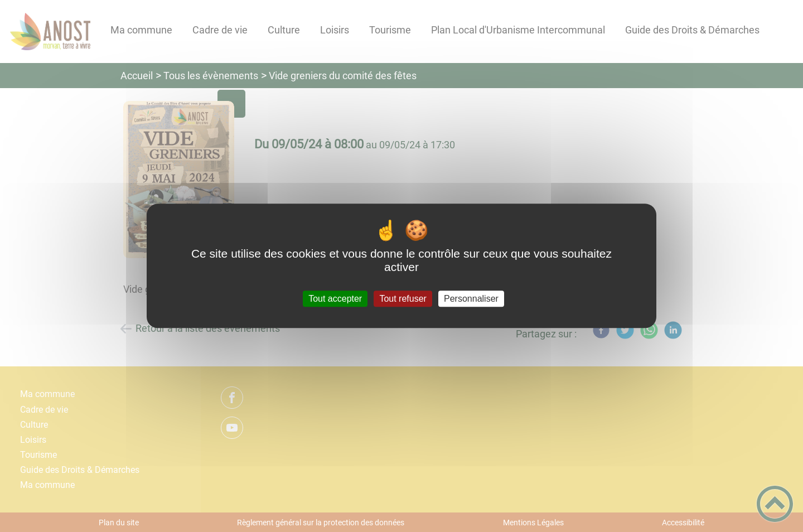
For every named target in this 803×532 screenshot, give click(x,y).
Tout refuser (403, 299)
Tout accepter (335, 299)
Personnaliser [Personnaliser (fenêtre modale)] (471, 299)
